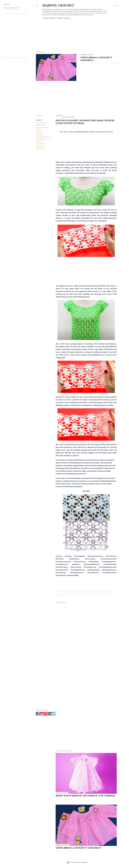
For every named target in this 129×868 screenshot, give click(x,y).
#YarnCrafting (40, 149)
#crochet (39, 130)
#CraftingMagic (41, 125)
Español (59, 18)
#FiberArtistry (40, 135)
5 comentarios (68, 799)
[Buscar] (116, 5)
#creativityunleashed (42, 128)
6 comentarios (92, 64)
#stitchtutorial (40, 144)
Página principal (49, 18)
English (66, 18)
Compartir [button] (84, 64)
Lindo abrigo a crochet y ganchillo (78, 848)
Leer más (116, 63)
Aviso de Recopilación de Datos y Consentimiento (11, 8)
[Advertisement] (76, 32)
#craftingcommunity (42, 123)
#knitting (39, 142)
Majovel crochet (58, 5)
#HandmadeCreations (43, 137)
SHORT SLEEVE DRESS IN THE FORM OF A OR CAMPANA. (86, 796)
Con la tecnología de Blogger (77, 862)
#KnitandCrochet (41, 139)
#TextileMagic (40, 146)
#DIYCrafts (39, 132)
